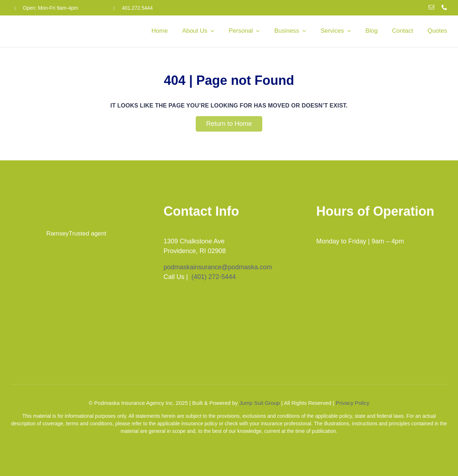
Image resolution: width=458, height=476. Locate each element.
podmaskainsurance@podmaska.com (217, 267)
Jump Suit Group (260, 403)
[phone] (444, 7)
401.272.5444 (137, 8)
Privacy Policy (352, 403)
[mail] (431, 7)
